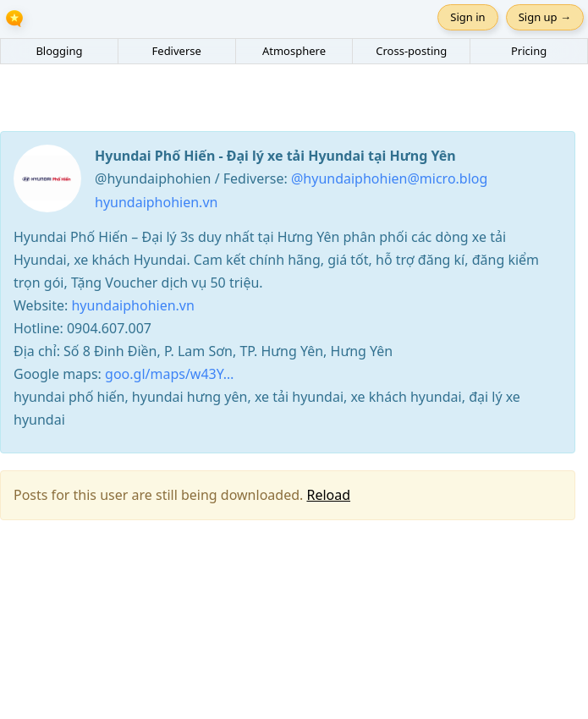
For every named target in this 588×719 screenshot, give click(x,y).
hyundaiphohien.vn (156, 202)
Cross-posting (411, 51)
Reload (328, 495)
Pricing (529, 51)
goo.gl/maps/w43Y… (169, 374)
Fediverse (177, 51)
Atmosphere (294, 51)
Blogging (59, 51)
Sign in (467, 17)
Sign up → (545, 17)
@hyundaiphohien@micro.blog (389, 178)
